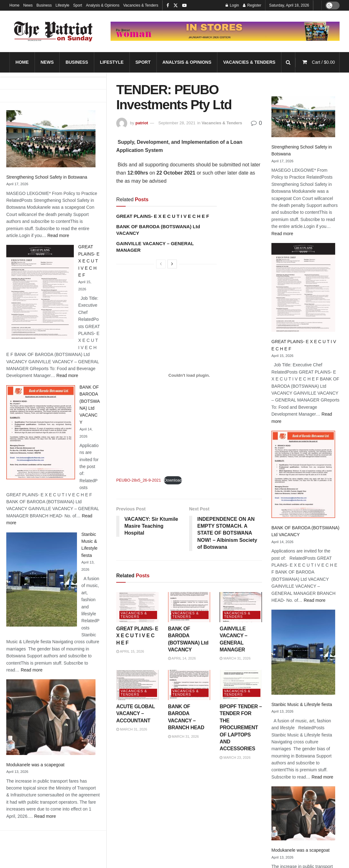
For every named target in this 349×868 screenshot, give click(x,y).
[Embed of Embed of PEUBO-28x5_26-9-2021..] (189, 375)
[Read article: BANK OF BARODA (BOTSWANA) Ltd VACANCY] (189, 607)
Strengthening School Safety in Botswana (47, 177)
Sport (78, 5)
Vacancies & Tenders (141, 5)
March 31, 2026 (235, 658)
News (28, 5)
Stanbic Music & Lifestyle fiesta (302, 704)
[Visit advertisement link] (225, 31)
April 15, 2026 (130, 651)
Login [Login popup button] (232, 5)
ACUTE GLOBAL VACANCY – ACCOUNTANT (136, 714)
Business (44, 5)
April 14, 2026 (182, 658)
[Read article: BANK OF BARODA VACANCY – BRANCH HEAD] (189, 685)
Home (14, 5)
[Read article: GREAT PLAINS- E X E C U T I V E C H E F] (137, 607)
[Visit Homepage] (53, 31)
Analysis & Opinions (103, 5)
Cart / (323, 62)
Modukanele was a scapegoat (35, 765)
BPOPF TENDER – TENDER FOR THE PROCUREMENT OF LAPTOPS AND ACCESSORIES (241, 728)
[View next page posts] (172, 264)
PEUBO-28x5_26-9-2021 (139, 480)
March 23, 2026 (235, 757)
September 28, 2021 (177, 123)
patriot (142, 123)
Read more (58, 235)
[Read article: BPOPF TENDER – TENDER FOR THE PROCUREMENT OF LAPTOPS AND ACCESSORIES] (241, 685)
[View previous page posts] (161, 264)
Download (173, 480)
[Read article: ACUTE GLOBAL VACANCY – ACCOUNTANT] (137, 685)
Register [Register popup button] (252, 5)
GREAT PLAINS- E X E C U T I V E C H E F (89, 261)
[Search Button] (288, 62)
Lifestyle (63, 5)
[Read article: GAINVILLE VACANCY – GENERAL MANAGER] (241, 607)
